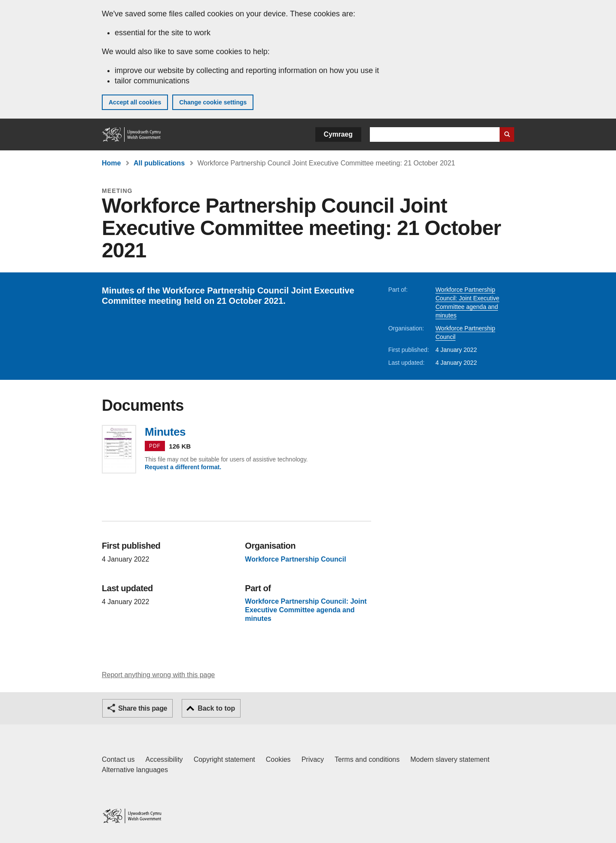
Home (111, 163)
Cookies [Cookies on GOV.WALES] (278, 759)
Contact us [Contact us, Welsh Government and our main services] (118, 759)
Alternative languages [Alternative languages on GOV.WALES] (135, 770)
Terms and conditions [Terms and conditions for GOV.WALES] (367, 759)
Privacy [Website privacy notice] (313, 759)
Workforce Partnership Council (295, 559)
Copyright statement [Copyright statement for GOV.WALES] (224, 759)
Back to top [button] (216, 708)
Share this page (143, 708)
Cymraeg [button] (338, 134)
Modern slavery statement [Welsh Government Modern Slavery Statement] (450, 759)
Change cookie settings (213, 102)
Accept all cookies (135, 102)
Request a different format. (183, 467)
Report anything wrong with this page (158, 675)
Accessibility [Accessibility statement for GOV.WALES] (164, 759)
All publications (159, 163)
